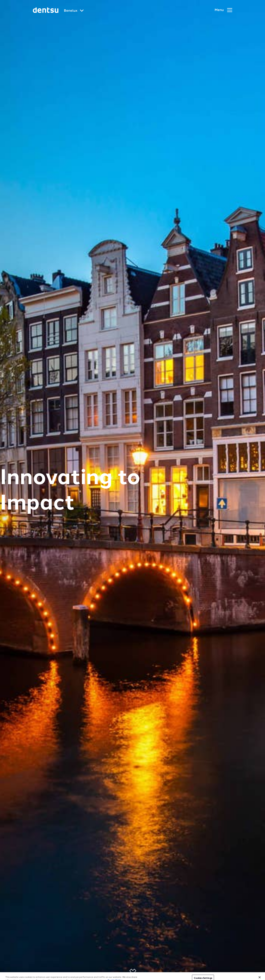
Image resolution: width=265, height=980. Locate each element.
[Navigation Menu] (223, 10)
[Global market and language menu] (74, 11)
